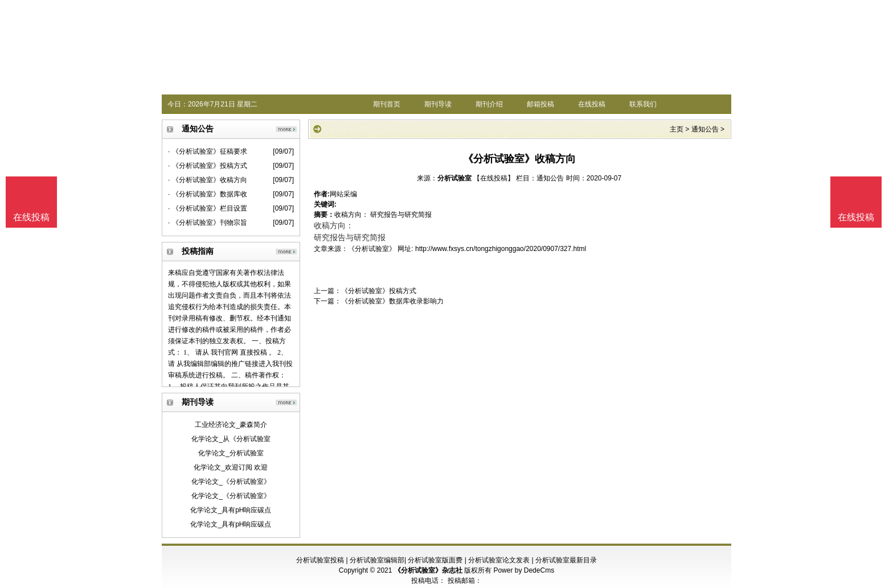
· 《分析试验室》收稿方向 (208, 180)
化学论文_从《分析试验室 (231, 439)
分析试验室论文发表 (499, 560)
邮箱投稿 (540, 104)
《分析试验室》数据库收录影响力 (392, 301)
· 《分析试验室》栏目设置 (208, 208)
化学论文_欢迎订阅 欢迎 (231, 467)
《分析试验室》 (372, 249)
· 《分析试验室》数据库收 (208, 194)
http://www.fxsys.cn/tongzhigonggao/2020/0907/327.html (501, 249)
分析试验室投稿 (320, 560)
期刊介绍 (489, 104)
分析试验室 (454, 178)
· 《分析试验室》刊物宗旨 (208, 223)
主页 (677, 129)
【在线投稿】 (494, 178)
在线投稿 (592, 104)
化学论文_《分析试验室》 (231, 482)
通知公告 (705, 129)
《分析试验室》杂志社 (428, 570)
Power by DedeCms (524, 570)
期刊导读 (438, 104)
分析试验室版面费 (435, 560)
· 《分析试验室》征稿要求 (208, 151)
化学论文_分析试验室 (231, 453)
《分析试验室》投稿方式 (379, 291)
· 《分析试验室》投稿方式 (208, 166)
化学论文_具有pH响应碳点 (231, 510)
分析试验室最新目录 (566, 560)
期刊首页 (387, 104)
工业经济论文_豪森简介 (231, 425)
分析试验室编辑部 (377, 560)
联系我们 (643, 104)
